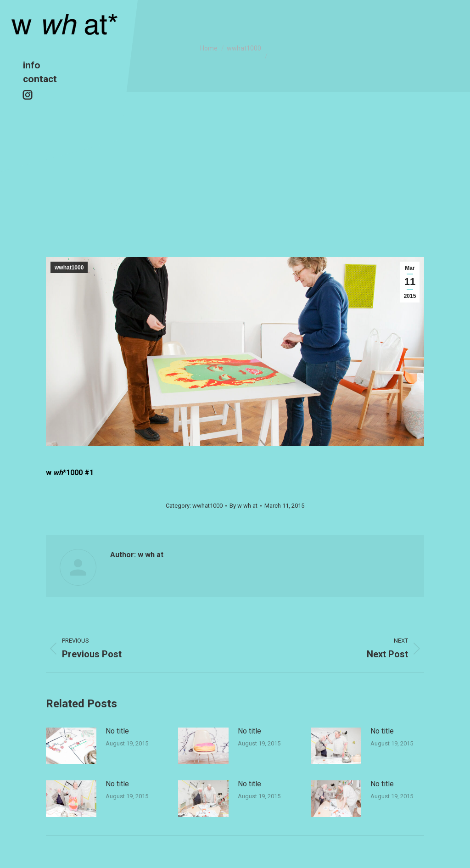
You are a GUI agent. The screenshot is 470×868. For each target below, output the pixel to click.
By (243, 506)
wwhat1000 (69, 268)
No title (117, 731)
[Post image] (71, 746)
